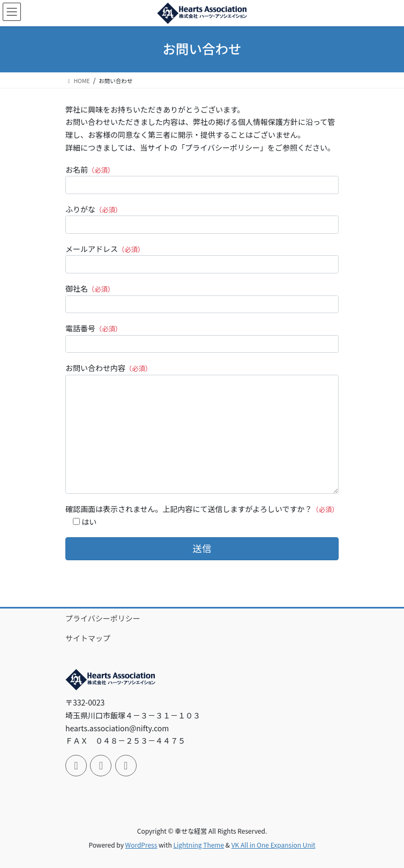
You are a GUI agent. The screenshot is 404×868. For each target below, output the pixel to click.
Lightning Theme (199, 845)
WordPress (141, 845)
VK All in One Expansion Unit (274, 845)
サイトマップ (88, 638)
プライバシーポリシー (103, 618)
